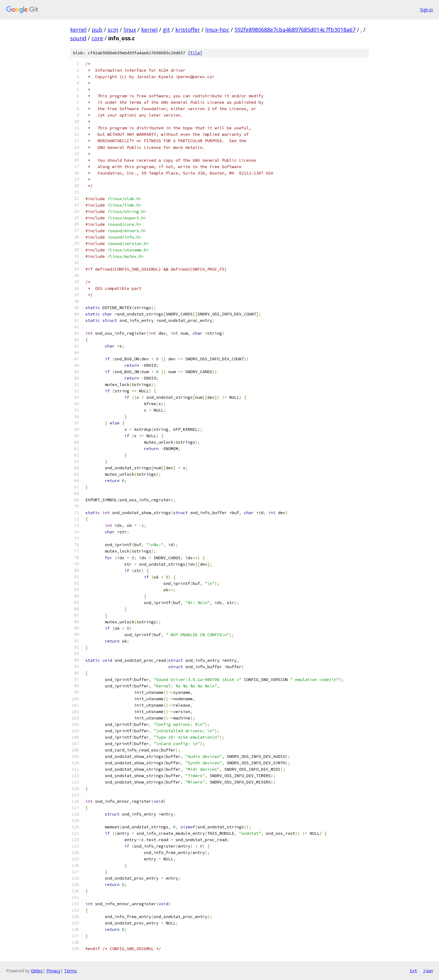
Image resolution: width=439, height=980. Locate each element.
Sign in (427, 10)
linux (130, 30)
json (428, 971)
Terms (70, 971)
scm (113, 30)
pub (97, 30)
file (195, 53)
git (166, 30)
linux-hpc (217, 30)
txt (413, 971)
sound (78, 38)
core (97, 38)
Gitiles (37, 971)
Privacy (53, 971)
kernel (78, 30)
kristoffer (188, 30)
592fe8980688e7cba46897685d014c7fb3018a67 (295, 30)
